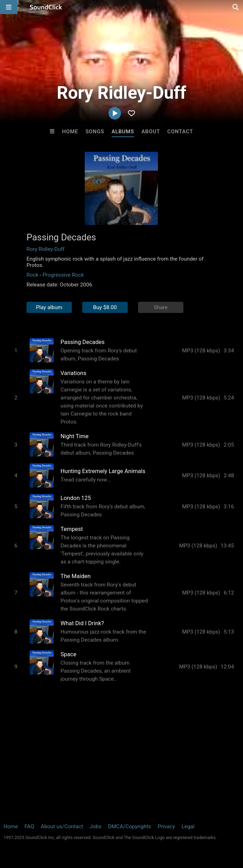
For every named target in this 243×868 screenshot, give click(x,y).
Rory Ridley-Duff (45, 249)
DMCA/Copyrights (130, 826)
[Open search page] (236, 7)
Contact (180, 132)
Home (70, 132)
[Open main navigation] (9, 7)
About (151, 132)
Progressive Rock (63, 275)
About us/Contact (62, 826)
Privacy (166, 826)
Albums (123, 132)
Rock (32, 275)
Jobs (96, 826)
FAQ (29, 826)
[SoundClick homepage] (46, 7)
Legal (188, 826)
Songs (95, 132)
